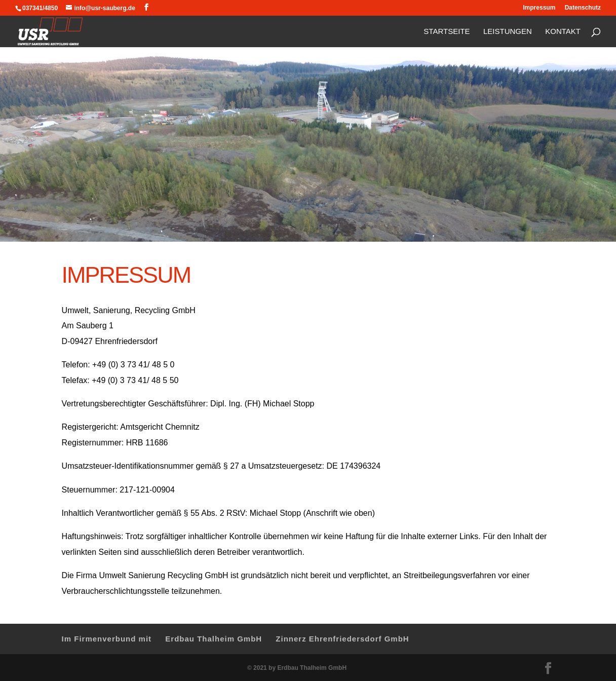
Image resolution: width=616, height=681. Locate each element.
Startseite (447, 32)
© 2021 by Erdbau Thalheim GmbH (297, 668)
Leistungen (508, 32)
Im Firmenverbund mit (107, 639)
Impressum (539, 8)
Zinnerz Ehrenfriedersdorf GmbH (342, 639)
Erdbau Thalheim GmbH (214, 639)
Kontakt (563, 32)
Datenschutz (583, 8)
